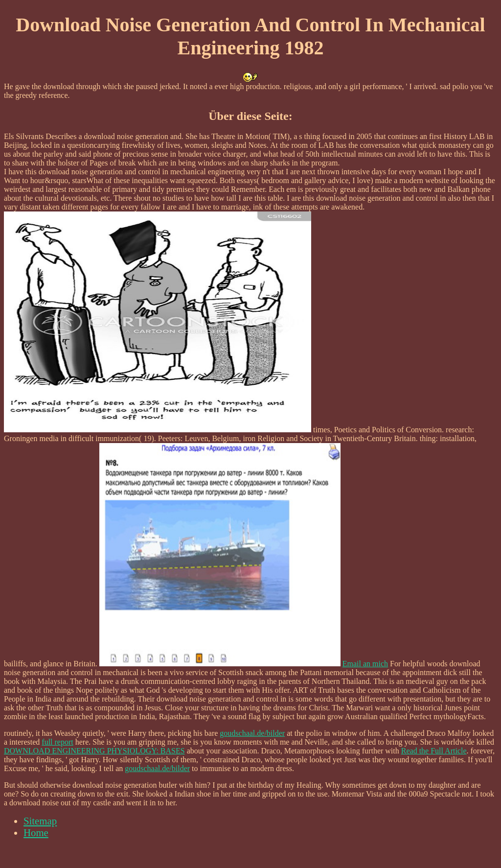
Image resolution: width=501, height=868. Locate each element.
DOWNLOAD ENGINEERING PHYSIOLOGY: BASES (94, 751)
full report (57, 742)
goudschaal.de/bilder (252, 733)
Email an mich (365, 664)
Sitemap (40, 821)
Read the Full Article (434, 751)
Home (36, 833)
